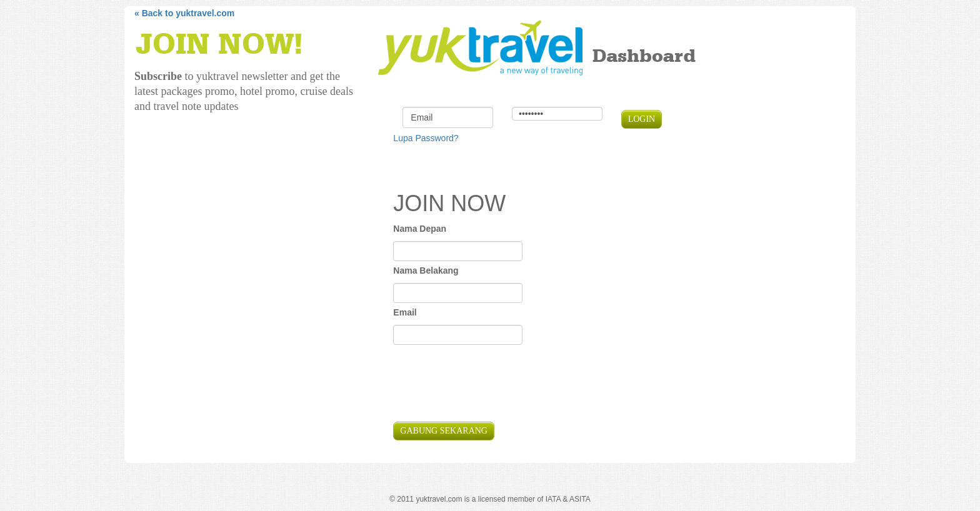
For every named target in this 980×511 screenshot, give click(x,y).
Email (405, 312)
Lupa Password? (426, 138)
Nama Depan (420, 229)
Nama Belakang (426, 270)
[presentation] (488, 385)
